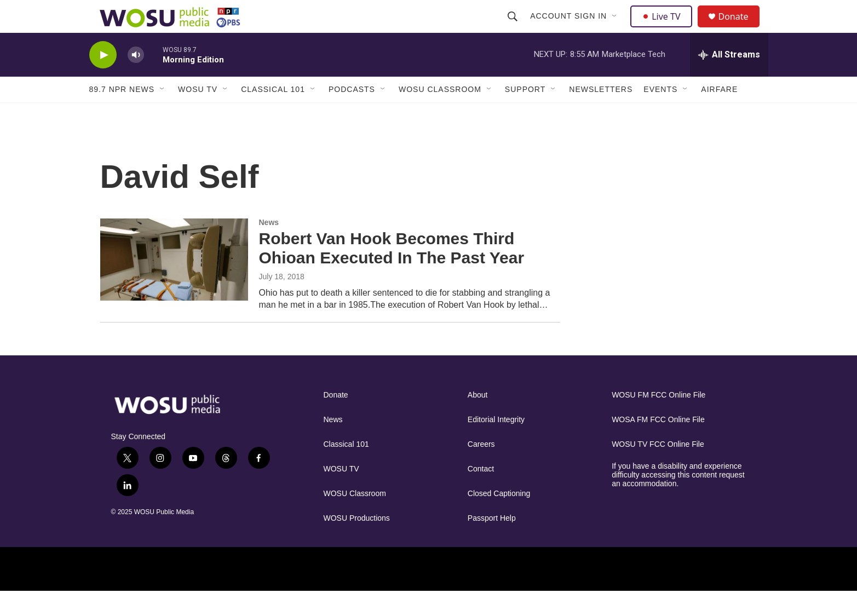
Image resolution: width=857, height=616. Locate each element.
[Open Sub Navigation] (617, 28)
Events (660, 114)
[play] (103, 80)
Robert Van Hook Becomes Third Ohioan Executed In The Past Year (392, 273)
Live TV (665, 28)
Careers (481, 469)
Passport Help (492, 543)
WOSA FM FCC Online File (658, 444)
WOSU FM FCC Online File (658, 420)
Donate (740, 29)
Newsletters (601, 114)
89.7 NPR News (122, 114)
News (269, 247)
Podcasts (352, 114)
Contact (481, 494)
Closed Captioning (499, 518)
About (478, 420)
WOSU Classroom (440, 114)
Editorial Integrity (496, 444)
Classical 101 (273, 114)
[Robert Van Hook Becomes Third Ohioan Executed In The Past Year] (174, 284)
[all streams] (729, 79)
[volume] (136, 80)
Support (525, 114)
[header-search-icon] (514, 28)
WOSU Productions (357, 543)
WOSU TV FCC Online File (658, 469)
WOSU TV (198, 114)
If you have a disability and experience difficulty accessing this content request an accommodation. (678, 500)
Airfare (719, 114)
